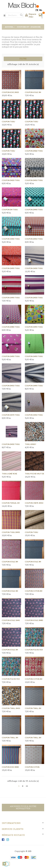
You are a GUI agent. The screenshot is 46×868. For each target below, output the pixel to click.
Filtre (23, 59)
